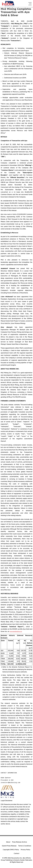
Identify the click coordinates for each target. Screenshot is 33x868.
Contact (17, 853)
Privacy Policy (25, 850)
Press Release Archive (19, 842)
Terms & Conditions (25, 846)
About (8, 842)
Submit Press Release (9, 846)
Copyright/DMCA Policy (11, 850)
